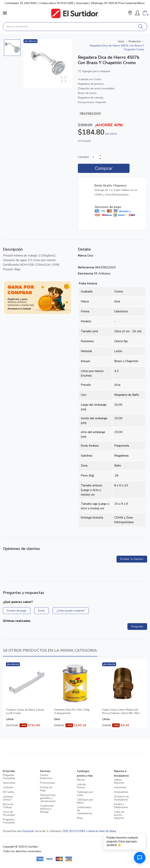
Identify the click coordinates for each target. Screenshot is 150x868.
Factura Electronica (46, 777)
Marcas (81, 780)
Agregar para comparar (94, 71)
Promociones (47, 783)
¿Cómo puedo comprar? (71, 611)
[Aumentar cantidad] (100, 156)
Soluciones (120, 787)
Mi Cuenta (8, 792)
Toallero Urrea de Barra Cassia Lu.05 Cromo (25, 712)
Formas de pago (17, 611)
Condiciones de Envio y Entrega (47, 809)
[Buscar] (141, 27)
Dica (90, 256)
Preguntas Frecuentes (9, 777)
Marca (82, 256)
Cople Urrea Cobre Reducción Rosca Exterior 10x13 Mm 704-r (121, 712)
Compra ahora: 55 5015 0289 (56, 3)
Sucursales (82, 3)
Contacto (8, 787)
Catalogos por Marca (85, 801)
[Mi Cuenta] (137, 13)
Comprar (104, 168)
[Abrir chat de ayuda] (140, 858)
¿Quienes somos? (8, 798)
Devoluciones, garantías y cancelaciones (48, 798)
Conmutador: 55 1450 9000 (21, 3)
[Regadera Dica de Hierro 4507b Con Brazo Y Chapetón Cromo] (48, 64)
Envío (42, 611)
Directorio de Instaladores (121, 798)
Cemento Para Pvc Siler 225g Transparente (72, 712)
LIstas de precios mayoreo (119, 815)
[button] (130, 13)
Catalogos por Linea (85, 794)
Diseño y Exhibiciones (121, 806)
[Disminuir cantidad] (100, 159)
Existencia (85, 274)
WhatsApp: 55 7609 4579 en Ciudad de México (118, 3)
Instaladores (121, 792)
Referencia (86, 267)
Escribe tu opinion (132, 559)
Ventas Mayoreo (119, 781)
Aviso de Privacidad (9, 813)
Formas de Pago (46, 789)
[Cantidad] (95, 157)
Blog (80, 818)
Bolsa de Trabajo (8, 806)
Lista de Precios (81, 786)
